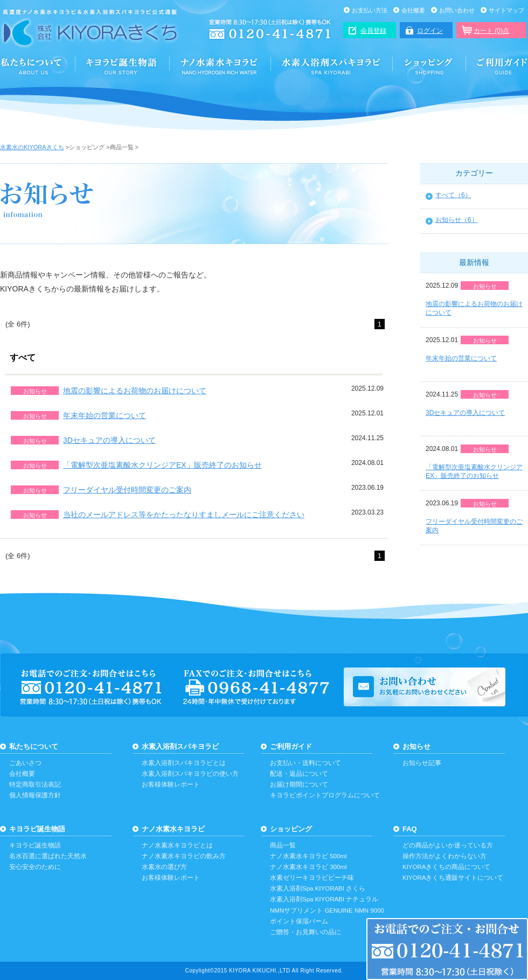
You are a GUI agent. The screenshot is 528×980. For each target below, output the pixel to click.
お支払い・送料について (305, 763)
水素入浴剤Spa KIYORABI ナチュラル (324, 899)
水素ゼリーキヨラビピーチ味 (312, 878)
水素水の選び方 (164, 867)
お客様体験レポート (171, 784)
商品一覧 (283, 845)
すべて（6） (453, 195)
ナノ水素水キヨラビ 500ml (308, 856)
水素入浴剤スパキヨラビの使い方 (190, 774)
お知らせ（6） (457, 220)
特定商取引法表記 (35, 784)
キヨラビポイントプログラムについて (325, 795)
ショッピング (430, 66)
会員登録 (373, 31)
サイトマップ (506, 10)
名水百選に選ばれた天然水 (48, 856)
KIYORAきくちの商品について (446, 867)
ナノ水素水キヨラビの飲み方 (184, 856)
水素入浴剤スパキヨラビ (332, 66)
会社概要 (413, 10)
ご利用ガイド (497, 66)
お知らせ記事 (422, 763)
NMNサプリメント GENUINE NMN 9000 (327, 911)
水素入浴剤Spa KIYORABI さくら (318, 888)
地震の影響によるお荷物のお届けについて (135, 391)
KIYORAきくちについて (38, 66)
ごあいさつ (25, 763)
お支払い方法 (370, 10)
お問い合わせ (457, 10)
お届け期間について (299, 784)
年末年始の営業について (105, 415)
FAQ (410, 829)
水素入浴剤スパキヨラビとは (184, 763)
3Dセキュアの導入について (109, 440)
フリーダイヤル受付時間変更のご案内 (127, 490)
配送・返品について (299, 774)
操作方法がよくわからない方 (444, 856)
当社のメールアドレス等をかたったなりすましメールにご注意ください (184, 515)
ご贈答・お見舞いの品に (305, 932)
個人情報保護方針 (35, 795)
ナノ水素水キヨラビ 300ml (308, 867)
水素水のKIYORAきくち (32, 147)
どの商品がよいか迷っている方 (448, 845)
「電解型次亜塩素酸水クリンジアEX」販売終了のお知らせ (162, 465)
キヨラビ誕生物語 (37, 829)
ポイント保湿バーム (299, 921)
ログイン (430, 31)
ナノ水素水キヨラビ (220, 66)
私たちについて (34, 746)
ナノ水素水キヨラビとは (177, 845)
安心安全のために (35, 867)
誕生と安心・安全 (123, 66)
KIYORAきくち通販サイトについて (453, 878)
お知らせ (416, 746)
